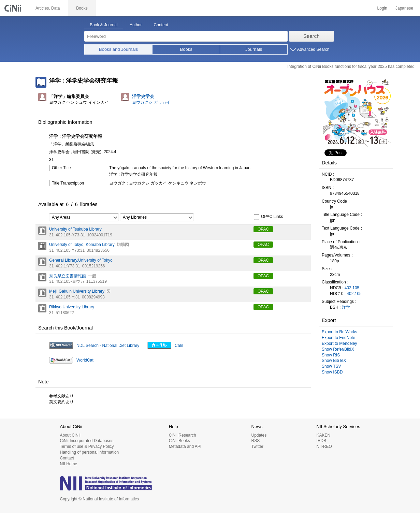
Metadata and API (185, 446)
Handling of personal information (90, 452)
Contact (67, 458)
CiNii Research (183, 435)
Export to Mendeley (339, 343)
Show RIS (331, 355)
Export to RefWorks (339, 332)
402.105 (352, 288)
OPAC (263, 229)
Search (312, 36)
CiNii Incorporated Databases (87, 441)
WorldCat (85, 360)
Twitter (257, 446)
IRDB (322, 441)
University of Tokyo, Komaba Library (82, 245)
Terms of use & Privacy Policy (87, 446)
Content (161, 25)
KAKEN (324, 435)
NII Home (69, 464)
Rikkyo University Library (72, 307)
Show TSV (331, 366)
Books (186, 49)
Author (136, 25)
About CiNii (70, 435)
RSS (255, 441)
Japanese (404, 8)
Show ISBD (332, 372)
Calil (179, 346)
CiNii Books (179, 441)
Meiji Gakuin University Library (77, 291)
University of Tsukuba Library (75, 229)
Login (382, 8)
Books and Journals (118, 49)
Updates (259, 435)
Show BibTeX (334, 361)
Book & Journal (104, 25)
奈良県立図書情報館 (68, 276)
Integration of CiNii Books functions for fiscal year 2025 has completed (351, 67)
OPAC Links (268, 217)
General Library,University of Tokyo (81, 260)
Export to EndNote (338, 338)
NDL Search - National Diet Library (108, 346)
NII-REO (324, 446)
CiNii (14, 8)
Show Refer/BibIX (338, 349)
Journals (254, 49)
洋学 (346, 307)
